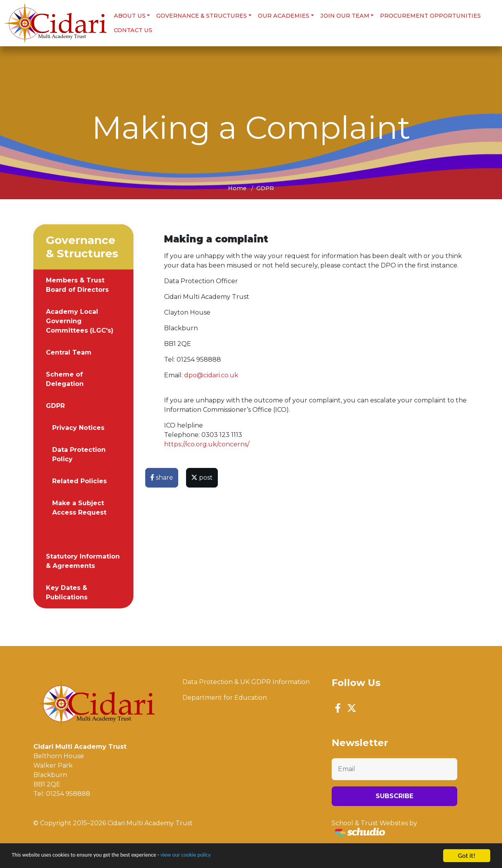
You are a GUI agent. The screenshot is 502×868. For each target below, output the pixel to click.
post (202, 477)
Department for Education (225, 697)
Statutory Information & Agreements (83, 560)
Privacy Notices (78, 427)
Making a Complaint (86, 534)
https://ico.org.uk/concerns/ (207, 443)
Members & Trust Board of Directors (77, 284)
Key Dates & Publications (67, 592)
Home (237, 187)
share (162, 477)
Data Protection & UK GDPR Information (246, 681)
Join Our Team (344, 15)
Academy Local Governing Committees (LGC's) (80, 320)
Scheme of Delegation (65, 378)
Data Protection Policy (79, 454)
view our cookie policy (220, 856)
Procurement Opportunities (430, 15)
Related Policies (79, 480)
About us (129, 15)
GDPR (265, 187)
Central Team (69, 352)
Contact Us (132, 30)
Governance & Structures (201, 15)
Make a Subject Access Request (79, 507)
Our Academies (283, 15)
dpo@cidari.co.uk (211, 374)
